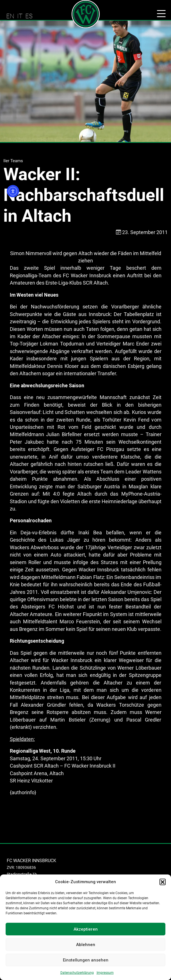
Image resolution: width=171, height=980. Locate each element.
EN (10, 16)
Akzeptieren (86, 929)
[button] (163, 882)
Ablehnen (86, 945)
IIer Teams (13, 161)
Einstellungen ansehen (86, 960)
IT (20, 16)
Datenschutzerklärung (77, 973)
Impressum (105, 973)
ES (29, 16)
